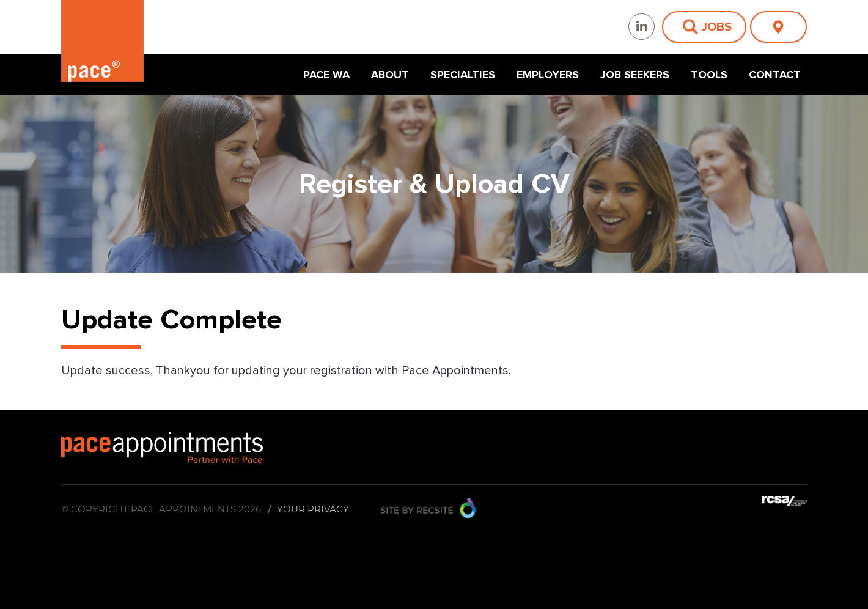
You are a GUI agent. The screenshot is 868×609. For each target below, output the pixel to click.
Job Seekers (635, 75)
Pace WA (326, 75)
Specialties (463, 75)
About (390, 75)
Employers (548, 75)
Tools (709, 75)
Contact (775, 75)
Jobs (716, 27)
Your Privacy (313, 509)
